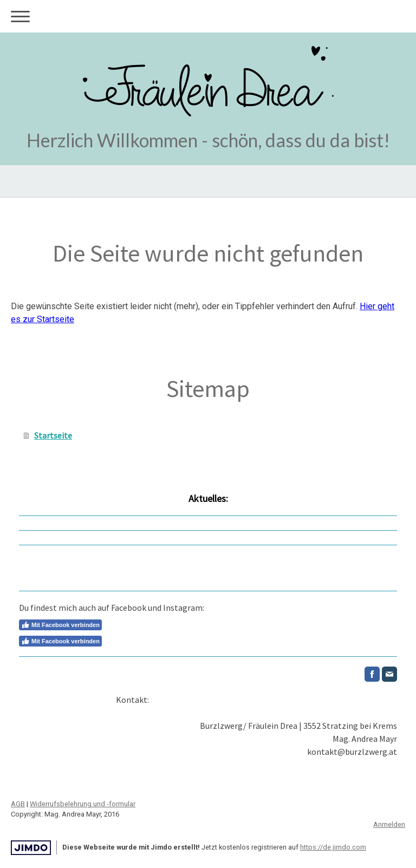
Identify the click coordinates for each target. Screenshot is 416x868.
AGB (18, 804)
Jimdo (31, 848)
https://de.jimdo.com (333, 847)
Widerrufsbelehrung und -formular (83, 804)
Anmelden (389, 824)
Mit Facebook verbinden (60, 625)
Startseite (53, 435)
